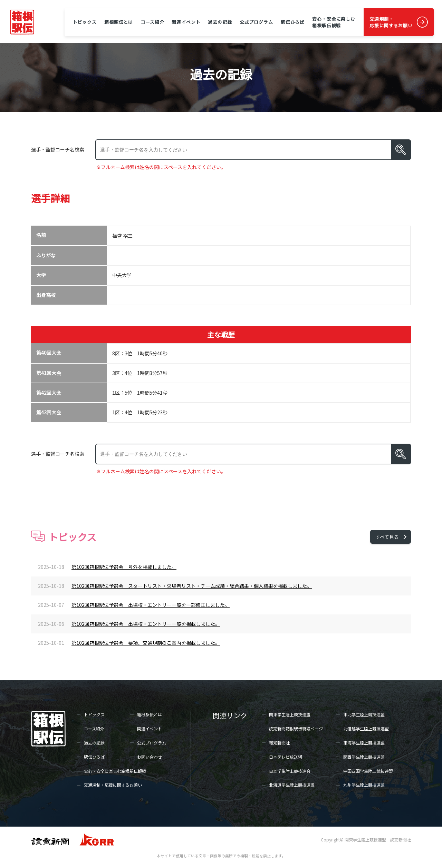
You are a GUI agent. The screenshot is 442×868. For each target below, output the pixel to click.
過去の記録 (220, 22)
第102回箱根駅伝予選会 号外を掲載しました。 (124, 567)
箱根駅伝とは (119, 22)
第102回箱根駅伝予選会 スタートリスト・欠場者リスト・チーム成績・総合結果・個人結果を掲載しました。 (192, 586)
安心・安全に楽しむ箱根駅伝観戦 (334, 22)
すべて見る (387, 537)
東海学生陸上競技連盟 (364, 743)
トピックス (85, 22)
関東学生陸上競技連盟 (290, 714)
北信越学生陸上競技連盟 (366, 728)
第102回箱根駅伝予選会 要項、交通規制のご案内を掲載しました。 (146, 643)
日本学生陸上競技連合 (290, 771)
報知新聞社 (279, 743)
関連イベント (186, 22)
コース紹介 (152, 22)
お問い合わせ (150, 757)
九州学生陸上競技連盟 (364, 785)
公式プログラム (256, 22)
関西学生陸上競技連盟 (364, 757)
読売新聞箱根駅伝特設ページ (296, 728)
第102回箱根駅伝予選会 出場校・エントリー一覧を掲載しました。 (146, 624)
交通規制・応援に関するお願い (391, 22)
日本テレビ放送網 (286, 757)
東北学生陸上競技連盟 (364, 714)
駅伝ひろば (293, 22)
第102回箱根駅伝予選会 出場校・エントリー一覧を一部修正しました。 (151, 605)
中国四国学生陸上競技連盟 (368, 771)
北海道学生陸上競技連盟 (292, 785)
